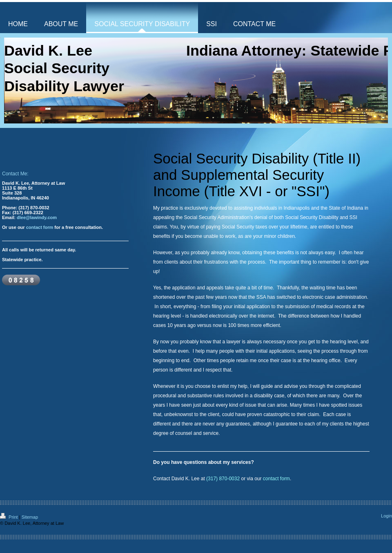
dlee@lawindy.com (37, 217)
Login (386, 516)
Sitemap (30, 517)
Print (10, 517)
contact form (40, 227)
